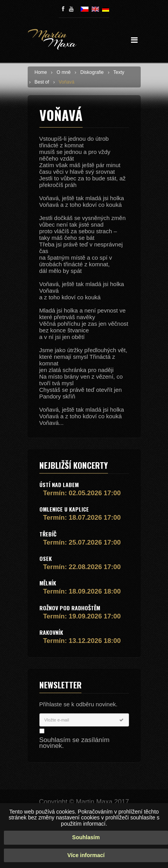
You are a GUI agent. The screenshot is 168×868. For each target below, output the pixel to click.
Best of (42, 82)
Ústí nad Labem (59, 485)
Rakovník (51, 632)
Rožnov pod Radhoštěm (70, 608)
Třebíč (48, 534)
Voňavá (67, 82)
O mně (64, 72)
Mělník (48, 583)
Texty (119, 72)
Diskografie (92, 72)
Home (41, 72)
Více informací (86, 858)
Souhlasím (86, 840)
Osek (46, 558)
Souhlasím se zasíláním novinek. (74, 743)
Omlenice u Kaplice (64, 509)
